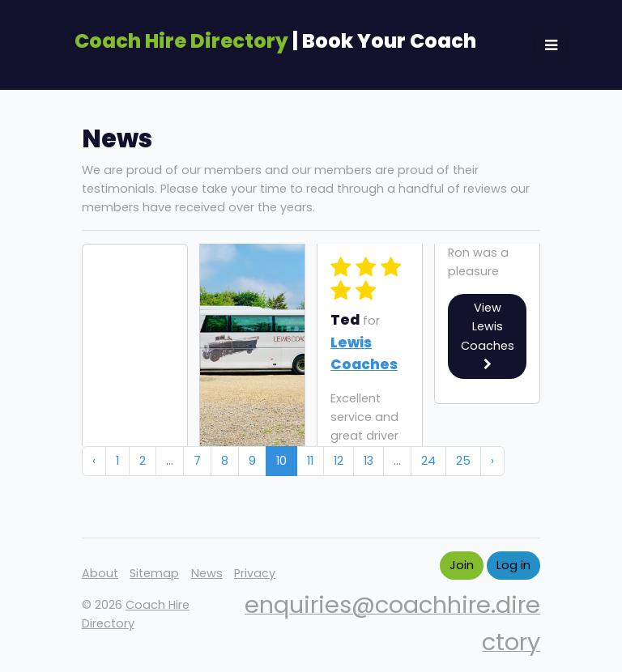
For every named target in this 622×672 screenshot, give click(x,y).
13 (369, 461)
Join (462, 565)
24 (428, 461)
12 (339, 461)
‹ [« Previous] (94, 461)
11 (310, 461)
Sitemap (154, 573)
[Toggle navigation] (551, 45)
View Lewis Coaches (488, 335)
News (207, 573)
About (100, 573)
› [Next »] (492, 461)
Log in (513, 565)
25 (463, 461)
